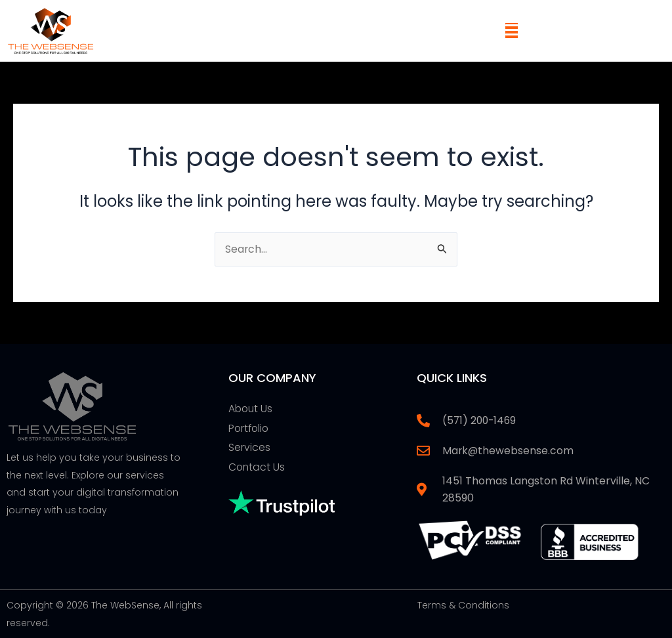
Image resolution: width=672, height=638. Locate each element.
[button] (512, 31)
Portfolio (250, 428)
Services (249, 447)
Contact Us (257, 467)
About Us (251, 408)
